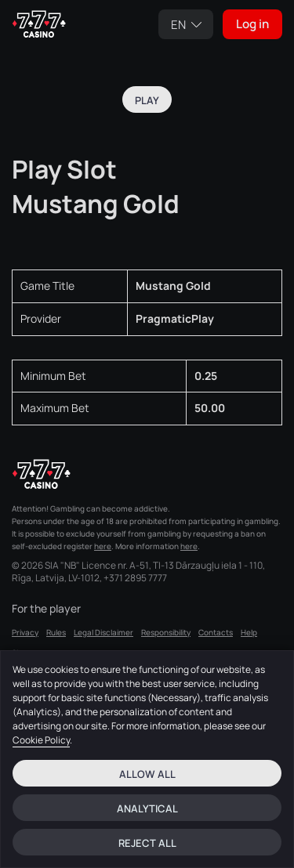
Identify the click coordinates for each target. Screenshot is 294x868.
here (103, 546)
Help (249, 632)
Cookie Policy (41, 740)
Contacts (216, 632)
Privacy (25, 632)
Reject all (147, 843)
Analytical (147, 808)
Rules (56, 632)
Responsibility (166, 632)
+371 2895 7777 (135, 578)
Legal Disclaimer (103, 632)
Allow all (147, 774)
